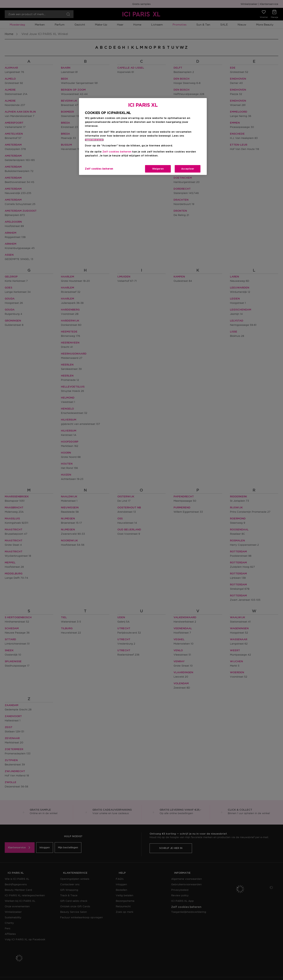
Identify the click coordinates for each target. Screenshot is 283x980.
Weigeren (158, 169)
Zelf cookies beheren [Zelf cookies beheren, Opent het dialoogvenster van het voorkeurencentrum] (99, 169)
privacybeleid (94, 140)
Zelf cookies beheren (117, 152)
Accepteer (188, 169)
